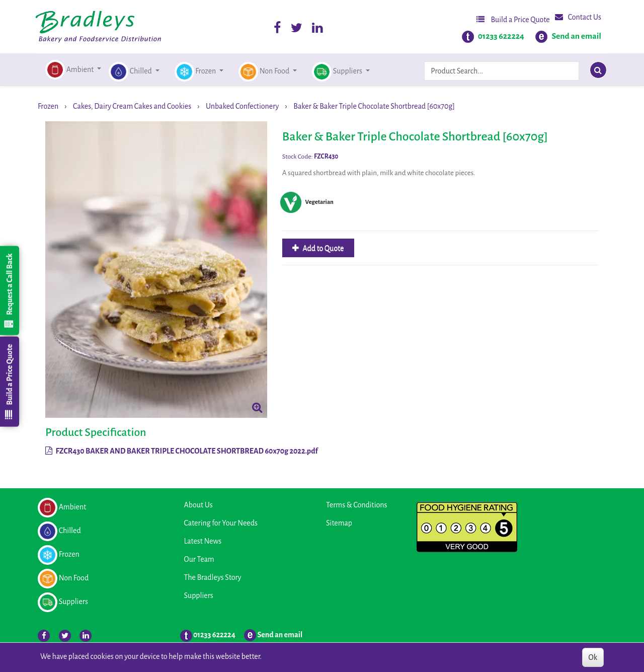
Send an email (576, 36)
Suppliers (199, 595)
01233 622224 (501, 36)
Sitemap (339, 523)
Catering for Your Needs (221, 523)
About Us (198, 505)
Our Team (199, 559)
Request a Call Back (9, 290)
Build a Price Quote (513, 19)
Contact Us (578, 17)
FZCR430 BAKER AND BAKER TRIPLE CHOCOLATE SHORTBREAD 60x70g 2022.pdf (182, 451)
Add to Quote (323, 248)
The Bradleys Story (213, 577)
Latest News (203, 541)
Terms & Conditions (356, 505)
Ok (593, 657)
